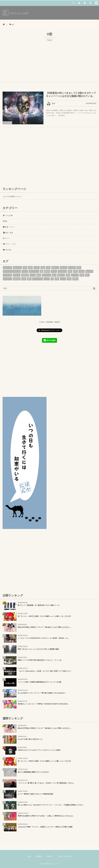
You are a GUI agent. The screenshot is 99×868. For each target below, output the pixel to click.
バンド (47, 279)
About (29, 856)
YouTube (7, 250)
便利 (82, 275)
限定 (43, 268)
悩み (87, 275)
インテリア (7, 275)
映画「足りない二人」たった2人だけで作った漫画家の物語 (38, 649)
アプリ (54, 271)
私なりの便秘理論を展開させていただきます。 (34, 772)
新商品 (75, 279)
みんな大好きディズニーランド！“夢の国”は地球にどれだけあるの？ (42, 693)
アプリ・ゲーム (10, 244)
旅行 (54, 275)
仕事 (57, 279)
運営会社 (50, 856)
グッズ (63, 279)
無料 (30, 268)
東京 (79, 268)
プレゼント (7, 279)
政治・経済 (8, 233)
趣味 (29, 279)
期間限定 (25, 275)
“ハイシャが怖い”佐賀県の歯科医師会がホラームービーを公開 (39, 682)
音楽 (69, 279)
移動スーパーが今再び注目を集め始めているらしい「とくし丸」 (40, 660)
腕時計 (47, 271)
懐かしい (61, 275)
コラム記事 (7, 123)
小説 (24, 279)
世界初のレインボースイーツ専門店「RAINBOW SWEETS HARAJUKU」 (44, 704)
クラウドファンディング (12, 271)
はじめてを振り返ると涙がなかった (30, 739)
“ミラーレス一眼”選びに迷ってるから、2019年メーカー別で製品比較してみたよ (46, 783)
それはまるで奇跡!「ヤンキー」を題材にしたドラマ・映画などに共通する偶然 (45, 827)
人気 (48, 268)
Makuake (17, 279)
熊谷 (51, 104)
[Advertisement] (49, 60)
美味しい (55, 268)
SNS (75, 271)
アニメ (25, 271)
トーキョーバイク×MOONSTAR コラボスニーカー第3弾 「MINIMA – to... (43, 638)
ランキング (46, 275)
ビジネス (72, 268)
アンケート (62, 271)
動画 (39, 275)
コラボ (37, 268)
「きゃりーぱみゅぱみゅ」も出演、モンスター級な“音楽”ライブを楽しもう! (44, 671)
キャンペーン (34, 271)
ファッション (38, 279)
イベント (75, 275)
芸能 (5, 221)
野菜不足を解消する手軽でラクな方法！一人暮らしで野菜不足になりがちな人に (46, 816)
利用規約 (39, 856)
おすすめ (64, 268)
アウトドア (7, 268)
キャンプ (89, 271)
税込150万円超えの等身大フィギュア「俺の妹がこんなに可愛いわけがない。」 (45, 627)
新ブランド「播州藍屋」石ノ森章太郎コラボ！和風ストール (39, 605)
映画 (25, 268)
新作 (68, 275)
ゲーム (33, 275)
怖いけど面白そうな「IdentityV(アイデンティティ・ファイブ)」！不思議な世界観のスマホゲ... (51, 805)
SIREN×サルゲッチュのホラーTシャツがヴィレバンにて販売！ (40, 750)
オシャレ (17, 275)
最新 (70, 271)
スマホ (82, 271)
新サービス (17, 268)
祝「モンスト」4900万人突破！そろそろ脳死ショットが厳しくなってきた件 (44, 616)
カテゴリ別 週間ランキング (12, 197)
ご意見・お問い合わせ (65, 856)
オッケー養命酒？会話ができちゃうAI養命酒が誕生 (36, 794)
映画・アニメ (9, 227)
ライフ (6, 238)
